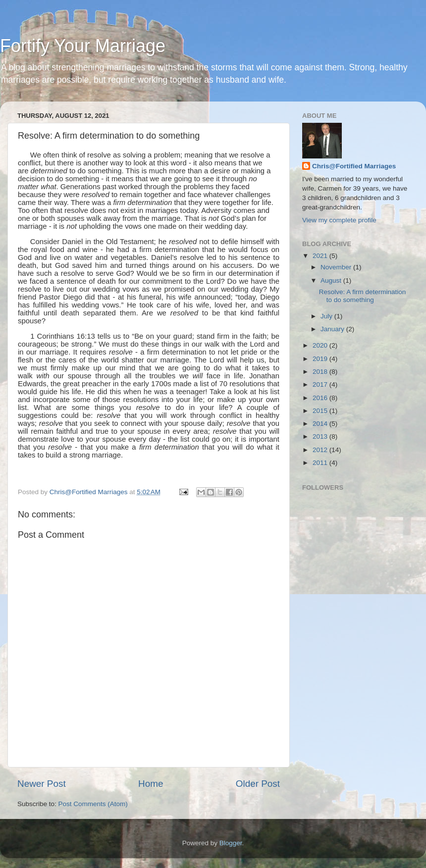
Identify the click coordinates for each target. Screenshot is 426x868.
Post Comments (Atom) (93, 804)
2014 (321, 424)
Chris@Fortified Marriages (354, 166)
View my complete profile (339, 220)
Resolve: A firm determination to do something (363, 296)
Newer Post (42, 784)
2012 (321, 450)
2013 (321, 436)
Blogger (231, 843)
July (327, 316)
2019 (321, 359)
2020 (321, 345)
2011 (321, 463)
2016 (321, 398)
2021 (321, 256)
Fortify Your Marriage (83, 46)
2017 (321, 384)
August (332, 281)
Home (151, 784)
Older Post (258, 784)
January (333, 329)
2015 (321, 411)
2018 (321, 372)
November (337, 267)
